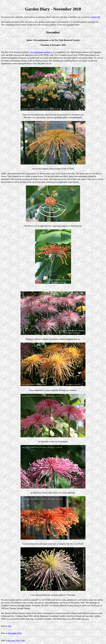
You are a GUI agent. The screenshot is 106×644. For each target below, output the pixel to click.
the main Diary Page (16, 640)
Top (10, 626)
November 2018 (15, 633)
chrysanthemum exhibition (41, 52)
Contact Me (95, 17)
